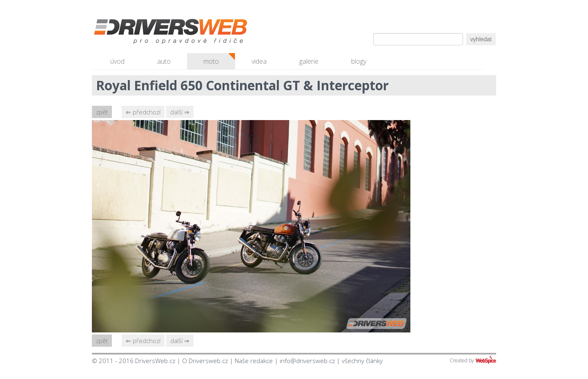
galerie (309, 61)
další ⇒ (180, 112)
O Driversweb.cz (205, 361)
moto (211, 61)
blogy (359, 61)
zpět (102, 112)
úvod (117, 61)
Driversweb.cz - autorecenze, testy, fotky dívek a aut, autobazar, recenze (153, 33)
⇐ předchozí (143, 112)
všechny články (362, 361)
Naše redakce (254, 361)
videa (259, 61)
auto (164, 61)
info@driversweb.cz (307, 361)
